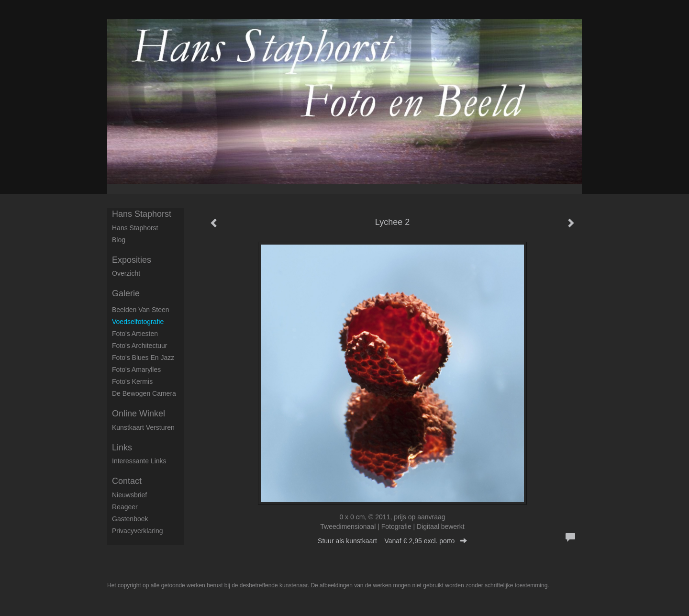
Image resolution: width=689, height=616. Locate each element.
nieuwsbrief (129, 495)
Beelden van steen (141, 310)
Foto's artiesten (135, 334)
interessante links (139, 461)
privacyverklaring (138, 531)
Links (122, 448)
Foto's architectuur (140, 346)
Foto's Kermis (132, 381)
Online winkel (139, 414)
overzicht (126, 273)
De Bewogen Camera (144, 393)
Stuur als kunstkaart (392, 541)
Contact (127, 481)
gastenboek (130, 519)
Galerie (126, 293)
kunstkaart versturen (143, 427)
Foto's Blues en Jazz (143, 358)
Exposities (132, 260)
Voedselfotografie (138, 322)
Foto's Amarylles (136, 370)
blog (119, 240)
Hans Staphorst (142, 214)
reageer (125, 507)
